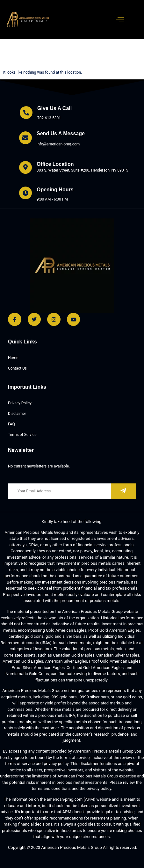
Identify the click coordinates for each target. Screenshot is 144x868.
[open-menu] (120, 20)
